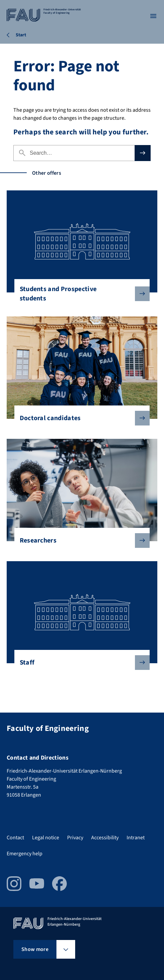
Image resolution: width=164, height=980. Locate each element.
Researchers (79, 541)
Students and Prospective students (79, 294)
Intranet (136, 838)
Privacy (75, 838)
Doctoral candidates (79, 418)
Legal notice (46, 838)
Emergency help (25, 854)
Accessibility (105, 838)
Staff (79, 663)
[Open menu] (153, 16)
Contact (15, 838)
